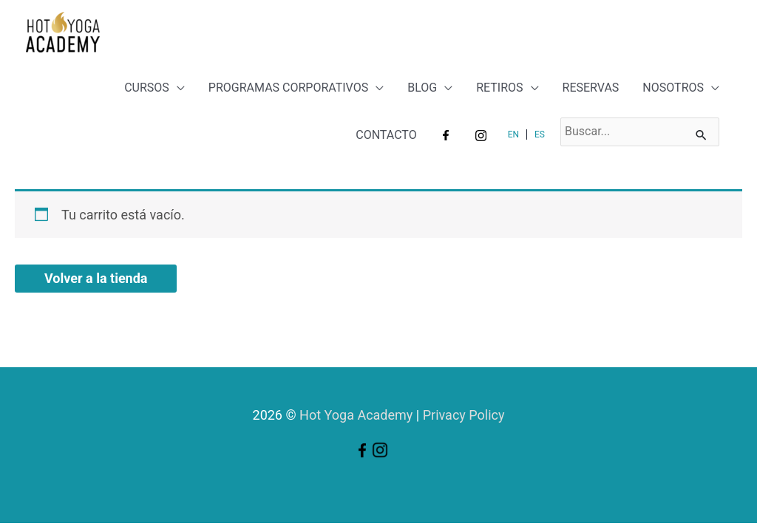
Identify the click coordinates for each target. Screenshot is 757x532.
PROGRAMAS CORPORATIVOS (288, 88)
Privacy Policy (464, 415)
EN (513, 134)
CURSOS (147, 88)
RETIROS (499, 88)
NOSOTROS (673, 88)
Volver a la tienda (96, 278)
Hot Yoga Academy (356, 415)
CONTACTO (386, 135)
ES (540, 134)
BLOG (422, 88)
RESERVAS (591, 88)
